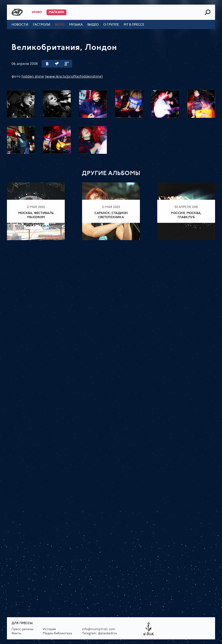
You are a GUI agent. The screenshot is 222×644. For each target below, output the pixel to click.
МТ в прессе (134, 25)
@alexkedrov (108, 633)
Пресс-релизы (23, 629)
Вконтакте (47, 64)
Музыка (76, 25)
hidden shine (33, 77)
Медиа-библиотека (57, 633)
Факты (16, 633)
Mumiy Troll (17, 12)
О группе (111, 25)
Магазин (56, 12)
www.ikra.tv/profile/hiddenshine (74, 77)
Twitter (57, 64)
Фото (60, 25)
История (49, 629)
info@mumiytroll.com (99, 629)
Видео (93, 25)
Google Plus (67, 64)
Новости (20, 25)
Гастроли (42, 25)
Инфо (37, 12)
